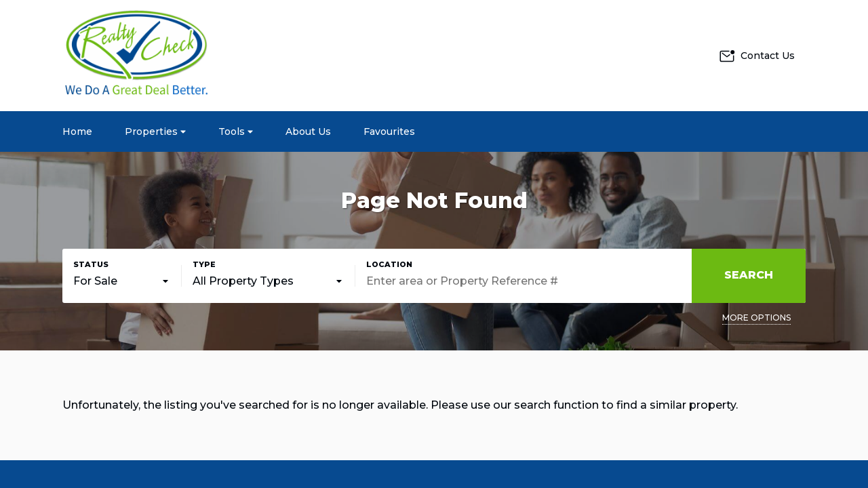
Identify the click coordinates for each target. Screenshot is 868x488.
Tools (236, 131)
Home (77, 131)
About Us (308, 131)
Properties (155, 131)
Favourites (389, 131)
